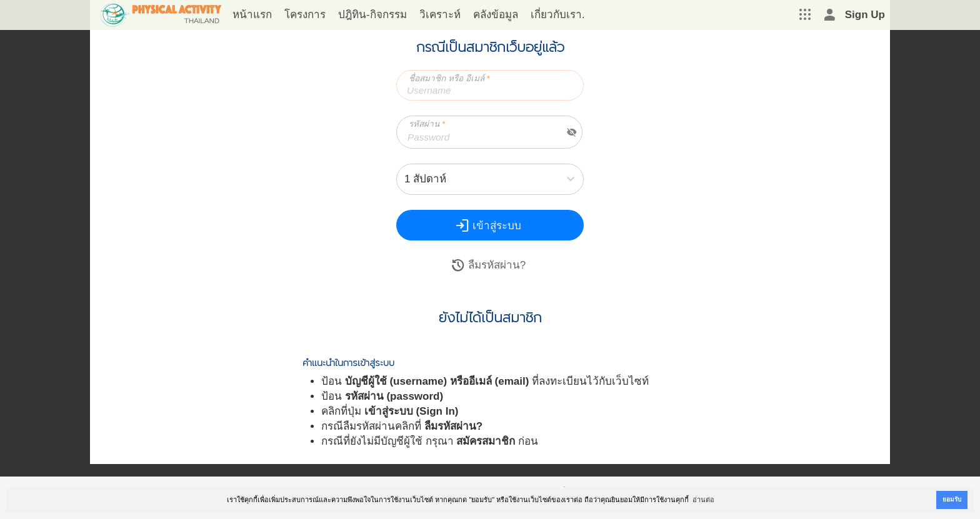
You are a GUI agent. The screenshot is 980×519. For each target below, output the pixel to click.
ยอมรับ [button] (952, 499)
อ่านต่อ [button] (703, 500)
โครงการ (305, 15)
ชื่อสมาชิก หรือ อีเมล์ (449, 78)
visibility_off (572, 132)
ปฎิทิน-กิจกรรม (372, 15)
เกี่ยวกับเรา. (558, 15)
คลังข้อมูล (496, 15)
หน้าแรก (252, 15)
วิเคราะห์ (440, 15)
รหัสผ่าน (427, 124)
